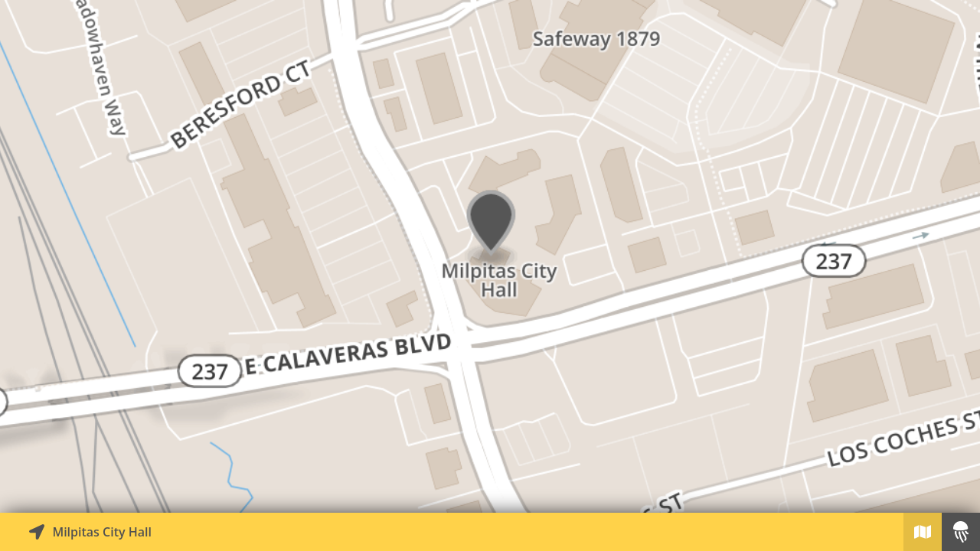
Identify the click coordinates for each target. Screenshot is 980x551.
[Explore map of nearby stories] (490, 256)
